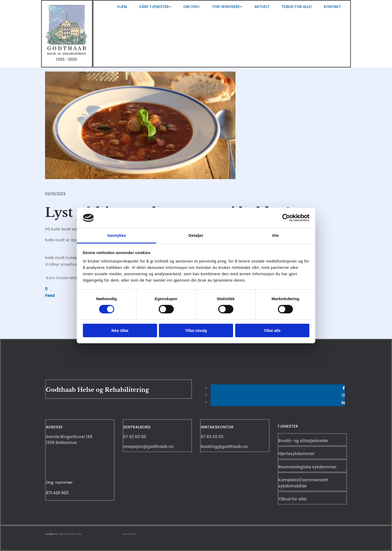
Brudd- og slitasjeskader (303, 441)
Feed (50, 296)
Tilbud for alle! (297, 7)
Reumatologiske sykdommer (308, 467)
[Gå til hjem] (67, 61)
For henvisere (226, 7)
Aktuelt (262, 7)
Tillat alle (272, 330)
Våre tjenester (154, 7)
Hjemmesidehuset (70, 534)
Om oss (191, 7)
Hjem (122, 7)
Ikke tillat (120, 330)
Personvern (130, 534)
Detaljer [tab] (196, 235)
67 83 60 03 (212, 437)
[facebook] (344, 388)
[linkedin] (343, 403)
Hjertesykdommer (297, 454)
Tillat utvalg (196, 330)
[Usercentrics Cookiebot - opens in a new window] (286, 218)
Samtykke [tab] (117, 235)
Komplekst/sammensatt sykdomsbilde (303, 483)
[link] (155, 7)
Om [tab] (275, 235)
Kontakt (332, 7)
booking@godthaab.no (224, 446)
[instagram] (343, 395)
